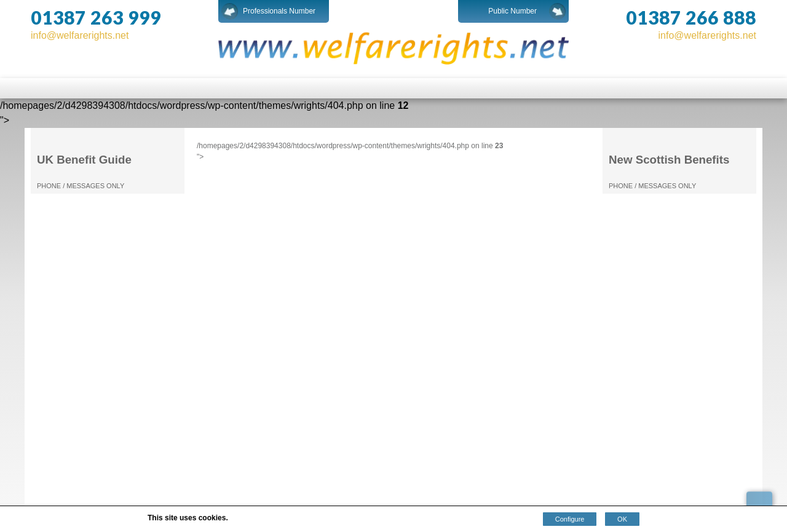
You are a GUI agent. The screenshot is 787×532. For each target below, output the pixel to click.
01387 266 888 (691, 17)
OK (622, 519)
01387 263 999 (96, 17)
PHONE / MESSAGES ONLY (81, 186)
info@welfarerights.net (80, 35)
